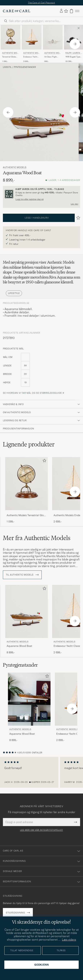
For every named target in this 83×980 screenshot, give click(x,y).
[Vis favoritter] (66, 11)
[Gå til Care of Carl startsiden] (17, 11)
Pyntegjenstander (25, 67)
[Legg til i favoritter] (44, 461)
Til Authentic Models (22, 575)
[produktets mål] (41, 372)
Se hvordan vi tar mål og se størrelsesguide (32, 393)
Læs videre (69, 939)
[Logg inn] (61, 11)
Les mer (75, 204)
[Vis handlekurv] (71, 11)
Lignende (29, 444)
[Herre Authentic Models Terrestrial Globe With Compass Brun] (11, 37)
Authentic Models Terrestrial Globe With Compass (27, 515)
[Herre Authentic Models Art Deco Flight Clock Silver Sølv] (53, 37)
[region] (41, 772)
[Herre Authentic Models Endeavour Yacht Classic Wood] (32, 37)
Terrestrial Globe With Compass (9, 57)
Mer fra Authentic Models (37, 538)
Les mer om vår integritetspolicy (41, 830)
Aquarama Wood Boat (19, 646)
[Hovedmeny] (77, 11)
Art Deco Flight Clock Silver (51, 57)
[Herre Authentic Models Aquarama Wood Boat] (27, 611)
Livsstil (7, 67)
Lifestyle (14, 293)
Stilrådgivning (15, 913)
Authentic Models (10, 53)
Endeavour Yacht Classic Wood (30, 57)
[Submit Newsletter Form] (76, 822)
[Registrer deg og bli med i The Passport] (41, 194)
